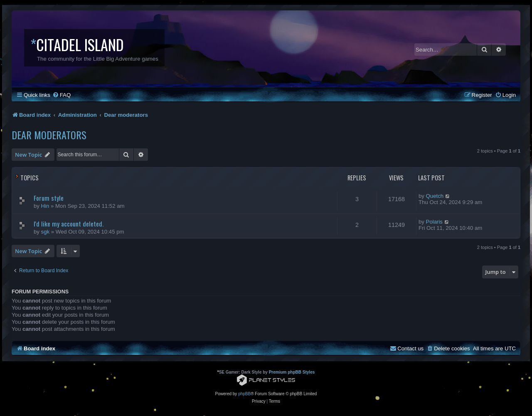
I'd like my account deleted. (69, 224)
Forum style (49, 198)
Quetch (435, 196)
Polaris (434, 222)
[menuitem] (62, 95)
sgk (46, 232)
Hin (45, 206)
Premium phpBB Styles (292, 372)
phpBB (244, 394)
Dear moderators (49, 135)
